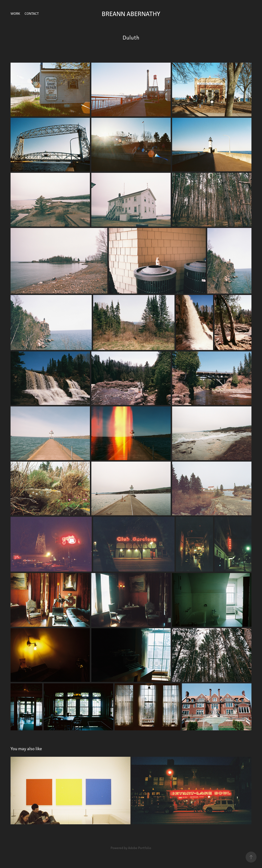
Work (15, 13)
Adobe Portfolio (140, 848)
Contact (32, 13)
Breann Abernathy (131, 14)
